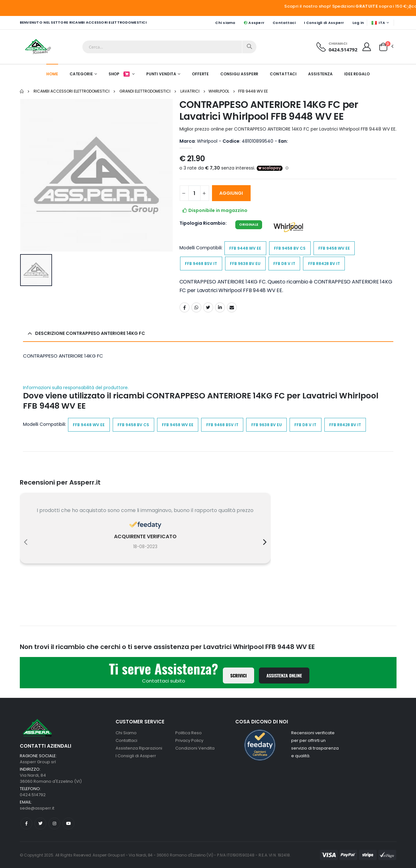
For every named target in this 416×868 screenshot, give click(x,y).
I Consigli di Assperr (324, 23)
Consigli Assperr (239, 74)
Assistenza (320, 74)
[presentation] (26, 542)
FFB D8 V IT (284, 264)
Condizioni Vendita (195, 748)
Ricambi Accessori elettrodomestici (72, 91)
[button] (383, 46)
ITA (378, 23)
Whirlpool (219, 91)
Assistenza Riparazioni (139, 748)
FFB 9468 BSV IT (201, 264)
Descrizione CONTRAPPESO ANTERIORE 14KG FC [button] (90, 333)
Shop (120, 74)
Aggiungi (231, 193)
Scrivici (238, 675)
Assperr (254, 23)
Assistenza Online (284, 675)
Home (52, 74)
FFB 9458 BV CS (290, 248)
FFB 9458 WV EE (334, 248)
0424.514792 (343, 49)
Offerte (200, 74)
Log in (358, 23)
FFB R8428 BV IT (324, 264)
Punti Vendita (161, 74)
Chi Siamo (126, 733)
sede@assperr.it (37, 808)
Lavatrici (190, 91)
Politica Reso (189, 733)
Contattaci (284, 23)
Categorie (81, 74)
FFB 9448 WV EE (253, 91)
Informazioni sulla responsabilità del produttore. (76, 388)
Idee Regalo (357, 74)
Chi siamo (225, 23)
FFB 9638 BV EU (245, 264)
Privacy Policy (189, 740)
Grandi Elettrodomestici (145, 91)
